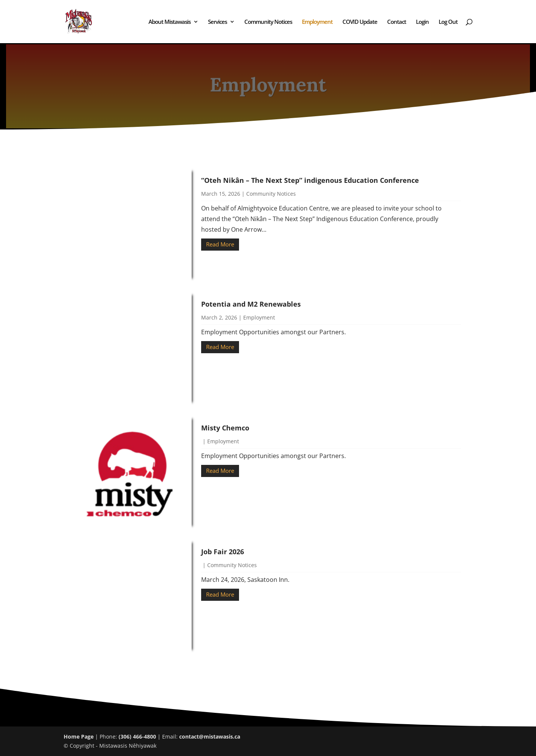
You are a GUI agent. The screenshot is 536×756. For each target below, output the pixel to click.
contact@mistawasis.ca (210, 737)
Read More (220, 244)
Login (422, 22)
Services (217, 22)
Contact (397, 22)
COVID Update (360, 22)
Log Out (448, 22)
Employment (317, 22)
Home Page (79, 737)
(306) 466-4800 (137, 737)
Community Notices (268, 22)
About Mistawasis (170, 22)
